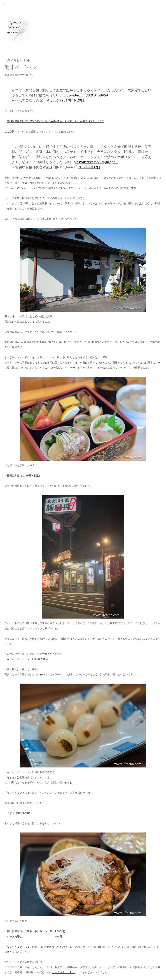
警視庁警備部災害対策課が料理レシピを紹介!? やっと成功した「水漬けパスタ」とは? (55, 121)
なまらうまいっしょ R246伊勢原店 (28, 659)
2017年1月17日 (89, 167)
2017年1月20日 (73, 100)
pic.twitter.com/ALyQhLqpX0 (96, 162)
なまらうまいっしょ (18, 947)
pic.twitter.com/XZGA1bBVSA (86, 95)
